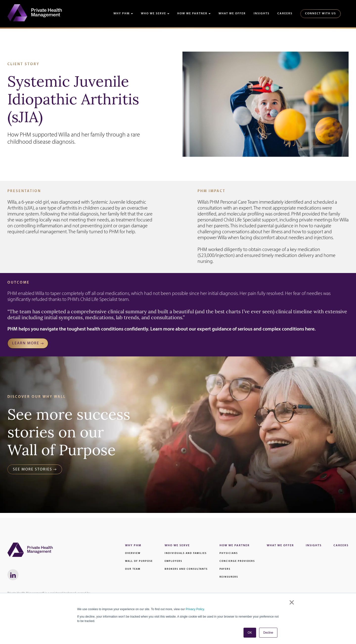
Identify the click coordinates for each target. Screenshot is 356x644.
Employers (173, 561)
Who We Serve (154, 14)
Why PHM (122, 14)
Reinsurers (229, 577)
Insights (262, 14)
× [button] (292, 602)
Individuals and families (186, 553)
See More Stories (33, 469)
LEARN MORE (26, 343)
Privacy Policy (195, 609)
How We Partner (192, 14)
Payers (225, 569)
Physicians (229, 553)
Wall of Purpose (139, 561)
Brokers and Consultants (186, 569)
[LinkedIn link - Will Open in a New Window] (13, 575)
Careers (285, 14)
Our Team (133, 569)
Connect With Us (321, 14)
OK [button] (250, 633)
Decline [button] (268, 633)
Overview (133, 553)
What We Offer (232, 14)
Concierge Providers (237, 561)
